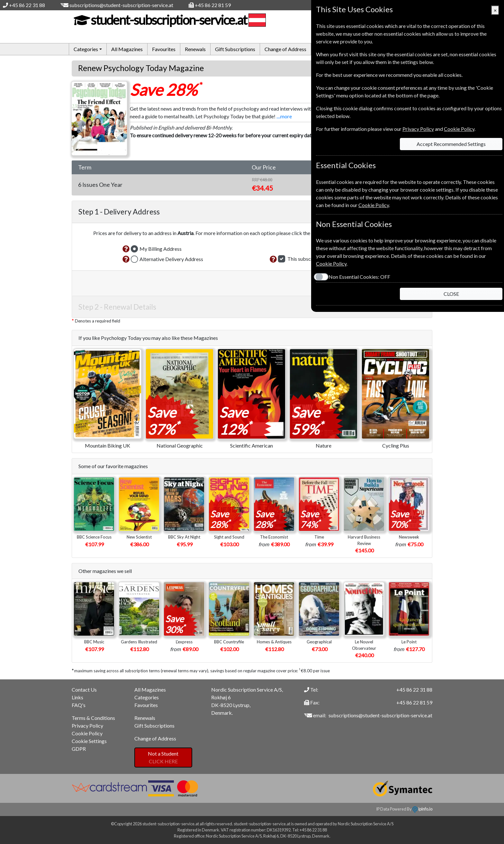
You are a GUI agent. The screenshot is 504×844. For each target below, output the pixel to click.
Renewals (195, 49)
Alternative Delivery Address (171, 259)
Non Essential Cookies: (359, 277)
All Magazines (127, 49)
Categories (147, 697)
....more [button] (284, 116)
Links (77, 697)
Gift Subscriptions (235, 49)
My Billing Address (161, 249)
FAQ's (79, 705)
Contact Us (84, 690)
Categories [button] (86, 49)
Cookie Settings (89, 741)
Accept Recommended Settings (451, 144)
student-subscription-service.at (168, 20)
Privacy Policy (87, 726)
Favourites (164, 49)
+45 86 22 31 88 (27, 5)
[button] (126, 249)
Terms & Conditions (93, 718)
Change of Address (285, 49)
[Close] (495, 10)
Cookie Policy (87, 733)
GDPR (79, 749)
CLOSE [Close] (451, 294)
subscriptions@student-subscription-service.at (121, 5)
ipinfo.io (422, 809)
